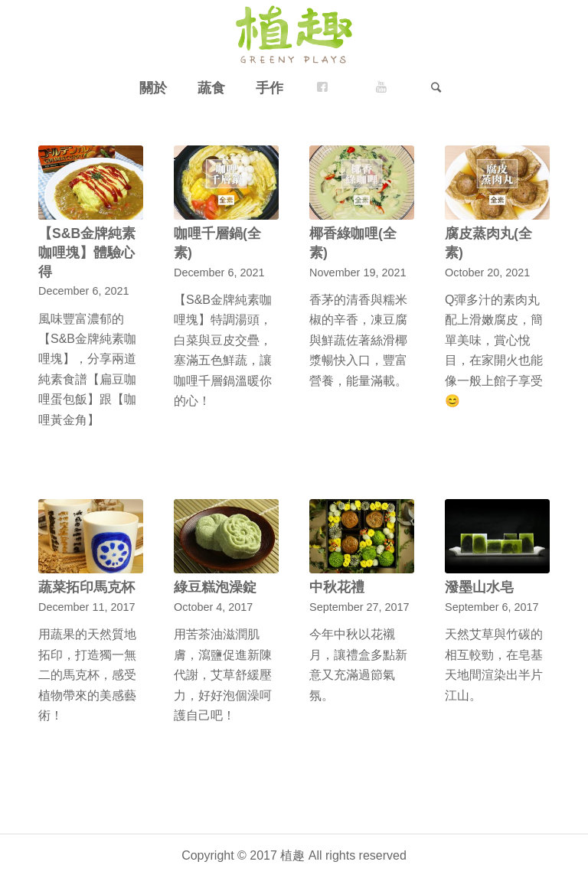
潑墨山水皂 (479, 587)
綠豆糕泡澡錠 (215, 587)
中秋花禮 (337, 587)
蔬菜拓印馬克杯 (87, 587)
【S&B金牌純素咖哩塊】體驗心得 (87, 252)
